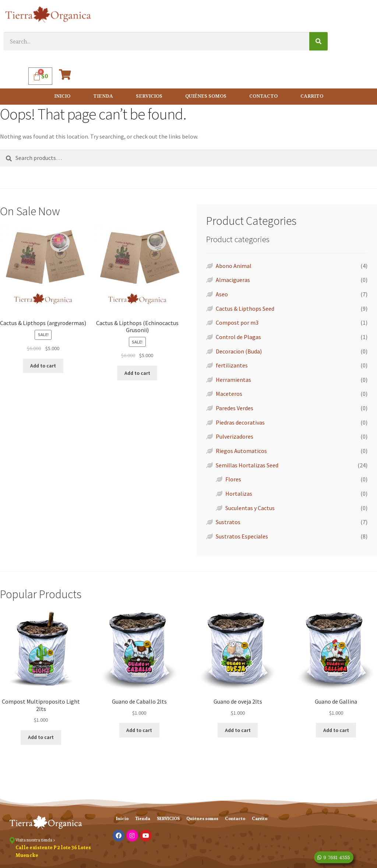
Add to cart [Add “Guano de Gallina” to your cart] (336, 730)
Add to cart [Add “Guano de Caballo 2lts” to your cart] (139, 730)
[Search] (318, 41)
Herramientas (233, 380)
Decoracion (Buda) (239, 351)
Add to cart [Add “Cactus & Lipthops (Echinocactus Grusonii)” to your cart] (137, 373)
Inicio (62, 96)
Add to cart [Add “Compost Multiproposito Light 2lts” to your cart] (41, 737)
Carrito (312, 96)
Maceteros (229, 394)
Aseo (222, 294)
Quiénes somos (206, 96)
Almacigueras (233, 280)
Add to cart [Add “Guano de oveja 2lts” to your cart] (238, 730)
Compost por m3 (237, 323)
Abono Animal (234, 266)
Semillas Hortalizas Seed (247, 465)
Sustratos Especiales (242, 536)
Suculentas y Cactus (250, 508)
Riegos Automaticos (241, 451)
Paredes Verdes (235, 408)
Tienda (103, 96)
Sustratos (228, 522)
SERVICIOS (149, 96)
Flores (233, 479)
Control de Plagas (238, 337)
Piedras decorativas (240, 422)
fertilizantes (232, 365)
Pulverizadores (235, 436)
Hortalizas (239, 494)
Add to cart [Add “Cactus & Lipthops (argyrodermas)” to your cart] (43, 366)
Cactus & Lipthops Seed (245, 308)
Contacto (263, 96)
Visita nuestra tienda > (35, 840)
